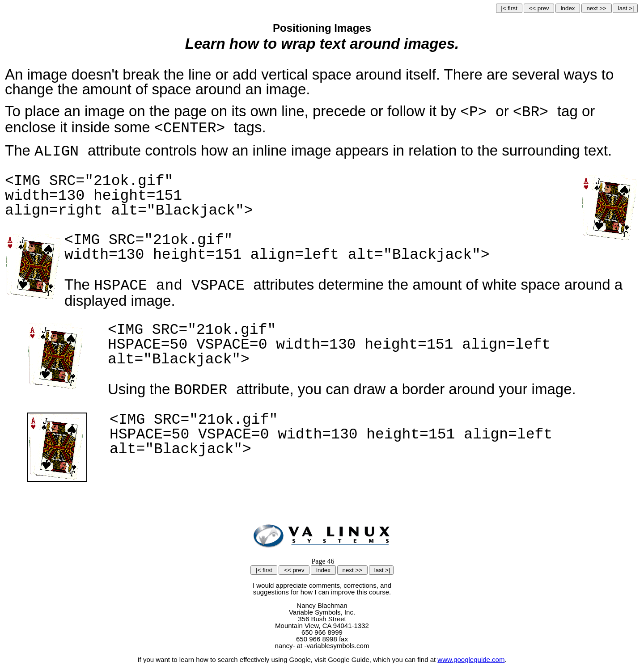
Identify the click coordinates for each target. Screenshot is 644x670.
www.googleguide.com (471, 659)
